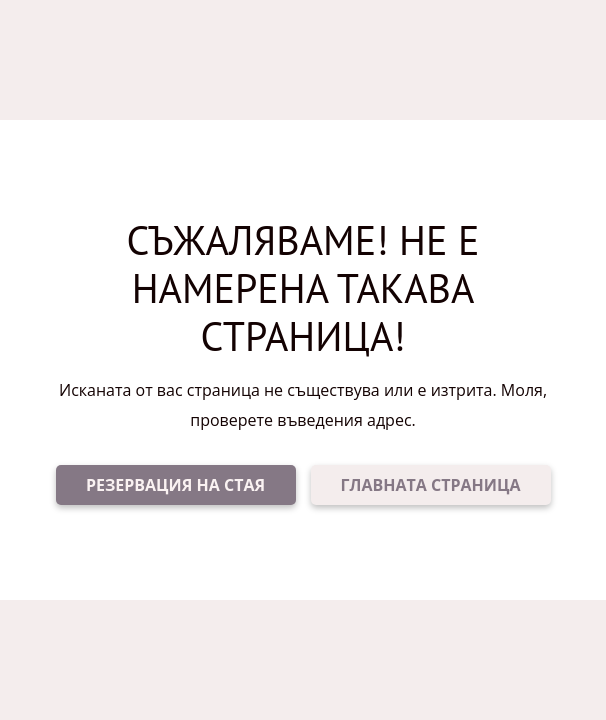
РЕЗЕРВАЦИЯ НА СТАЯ (175, 485)
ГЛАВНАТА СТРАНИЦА (431, 485)
